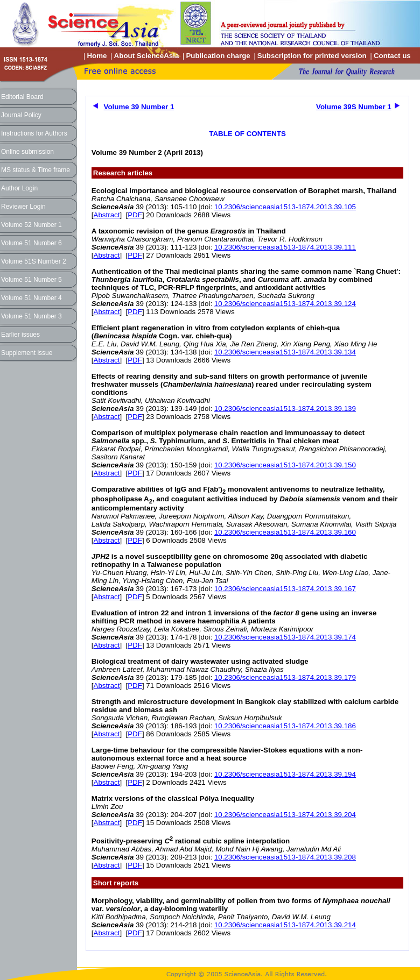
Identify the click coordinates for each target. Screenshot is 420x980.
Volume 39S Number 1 (354, 107)
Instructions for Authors (34, 133)
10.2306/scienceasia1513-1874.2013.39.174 (285, 637)
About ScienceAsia (147, 56)
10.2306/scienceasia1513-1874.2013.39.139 (285, 409)
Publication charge (218, 56)
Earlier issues (20, 335)
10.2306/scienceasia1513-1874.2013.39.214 (285, 925)
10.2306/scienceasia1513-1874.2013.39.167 (285, 589)
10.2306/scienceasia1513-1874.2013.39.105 (285, 207)
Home (97, 56)
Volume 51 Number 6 (31, 243)
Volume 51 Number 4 (31, 298)
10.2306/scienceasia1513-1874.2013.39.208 (285, 857)
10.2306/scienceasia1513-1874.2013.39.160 (285, 532)
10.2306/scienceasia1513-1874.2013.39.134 (285, 352)
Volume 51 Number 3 (31, 316)
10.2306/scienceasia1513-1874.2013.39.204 (285, 815)
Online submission (27, 152)
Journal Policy (21, 115)
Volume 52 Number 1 (31, 225)
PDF (135, 215)
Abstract (107, 215)
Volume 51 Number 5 (31, 280)
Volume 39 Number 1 (139, 107)
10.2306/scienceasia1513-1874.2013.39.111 (285, 247)
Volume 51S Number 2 (34, 261)
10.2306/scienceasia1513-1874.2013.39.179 (285, 677)
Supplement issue (27, 353)
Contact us (392, 56)
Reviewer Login (23, 207)
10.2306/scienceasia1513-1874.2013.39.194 (285, 774)
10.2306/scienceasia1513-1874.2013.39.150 (285, 465)
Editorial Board (22, 97)
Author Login (19, 188)
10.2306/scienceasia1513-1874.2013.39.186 (285, 726)
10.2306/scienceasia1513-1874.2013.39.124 (285, 304)
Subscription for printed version (312, 56)
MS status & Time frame (36, 170)
